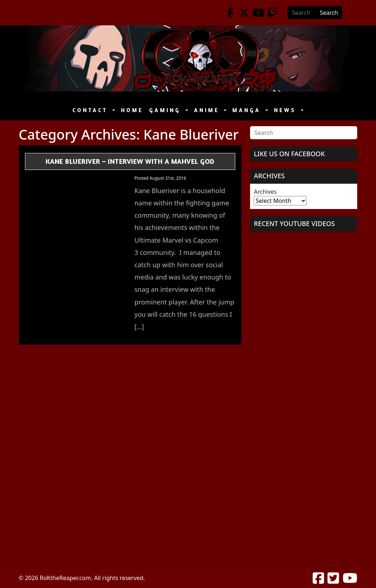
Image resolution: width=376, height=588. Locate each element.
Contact (92, 110)
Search (329, 13)
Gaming (166, 110)
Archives (265, 192)
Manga (248, 110)
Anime (208, 110)
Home (132, 110)
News (287, 110)
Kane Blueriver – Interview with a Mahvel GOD (130, 161)
